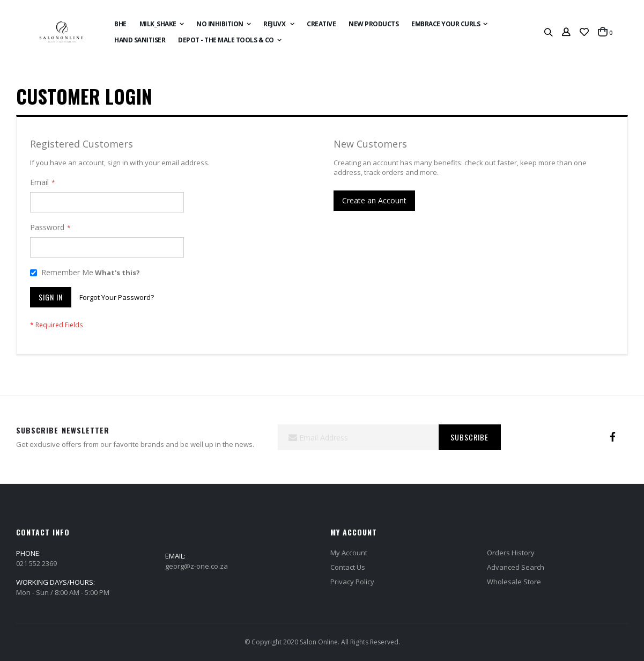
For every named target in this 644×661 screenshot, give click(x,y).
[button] (584, 32)
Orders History (511, 553)
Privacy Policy (352, 582)
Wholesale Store (514, 582)
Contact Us (348, 567)
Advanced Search (516, 567)
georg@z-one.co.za (197, 566)
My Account (349, 553)
